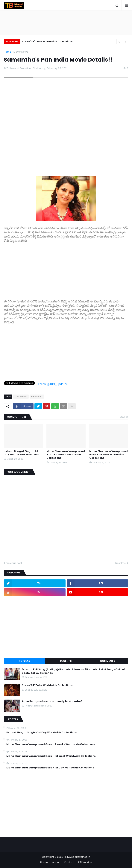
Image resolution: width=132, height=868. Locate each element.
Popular (25, 661)
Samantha (37, 397)
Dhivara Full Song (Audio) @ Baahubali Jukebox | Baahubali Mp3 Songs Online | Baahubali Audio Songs (73, 671)
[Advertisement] (66, 269)
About (56, 862)
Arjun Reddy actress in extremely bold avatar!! (52, 701)
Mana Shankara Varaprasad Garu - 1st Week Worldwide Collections (109, 455)
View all (124, 417)
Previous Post (14, 563)
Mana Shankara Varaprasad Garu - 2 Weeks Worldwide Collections (66, 455)
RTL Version (85, 862)
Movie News (21, 52)
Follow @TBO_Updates (53, 384)
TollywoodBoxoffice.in (77, 857)
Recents (66, 661)
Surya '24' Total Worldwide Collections (47, 41)
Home (7, 52)
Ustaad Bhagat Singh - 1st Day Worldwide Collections (21, 453)
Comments (108, 661)
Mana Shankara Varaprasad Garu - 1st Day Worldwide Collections (50, 768)
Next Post (121, 563)
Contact (69, 862)
